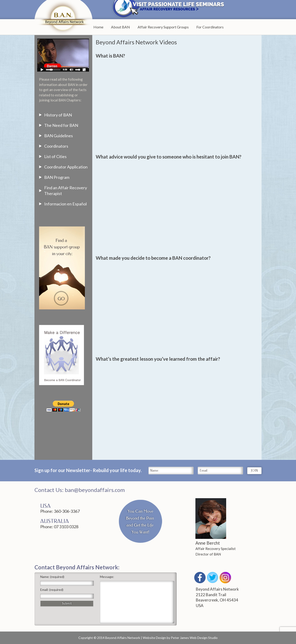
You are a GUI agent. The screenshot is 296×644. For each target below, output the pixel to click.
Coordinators (56, 146)
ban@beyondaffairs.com (95, 490)
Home (98, 27)
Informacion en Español (65, 204)
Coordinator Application (66, 167)
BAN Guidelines (59, 136)
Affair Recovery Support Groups (163, 27)
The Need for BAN (61, 125)
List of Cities (55, 156)
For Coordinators (210, 27)
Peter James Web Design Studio (194, 638)
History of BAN (58, 115)
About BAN (120, 27)
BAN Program (57, 177)
